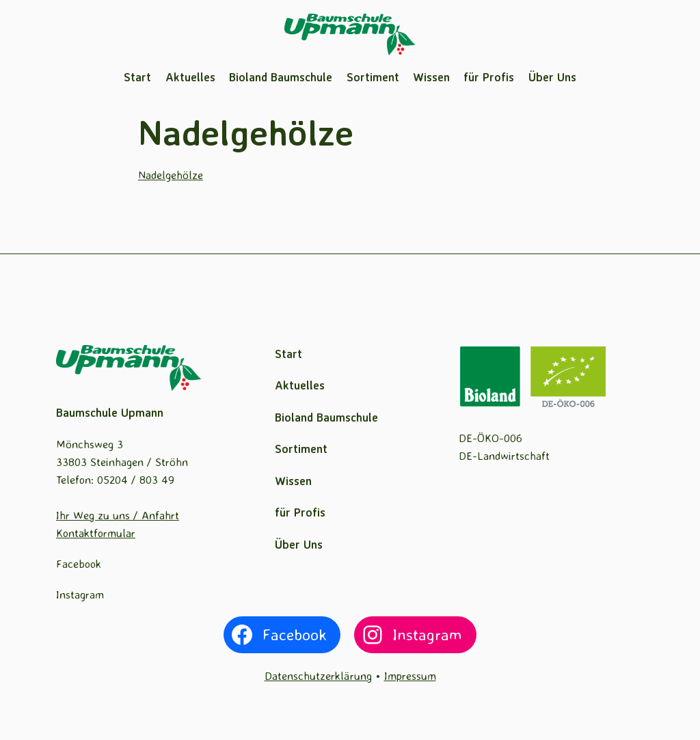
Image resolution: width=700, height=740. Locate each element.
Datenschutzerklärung (318, 675)
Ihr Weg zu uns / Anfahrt (118, 515)
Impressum (410, 675)
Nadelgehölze (171, 175)
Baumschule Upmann (110, 412)
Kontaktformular (96, 533)
